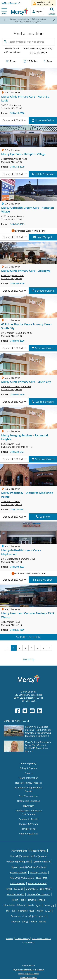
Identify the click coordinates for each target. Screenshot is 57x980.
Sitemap (10, 939)
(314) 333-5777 (17, 452)
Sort (47, 61)
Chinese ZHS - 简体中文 (14, 905)
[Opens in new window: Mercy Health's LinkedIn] (40, 711)
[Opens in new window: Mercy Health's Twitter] (25, 711)
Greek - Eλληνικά (15, 889)
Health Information (28, 778)
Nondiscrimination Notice (29, 811)
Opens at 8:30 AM (14, 174)
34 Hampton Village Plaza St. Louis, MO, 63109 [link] (14, 160)
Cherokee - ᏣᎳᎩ (26, 911)
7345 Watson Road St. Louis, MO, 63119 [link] (12, 623)
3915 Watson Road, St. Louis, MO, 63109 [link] (17, 334)
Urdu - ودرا (49, 905)
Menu (4, 11)
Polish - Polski (19, 900)
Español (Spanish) (18, 873)
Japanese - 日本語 (19, 922)
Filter (11, 61)
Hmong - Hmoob (36, 900)
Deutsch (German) (19, 856)
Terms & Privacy (22, 939)
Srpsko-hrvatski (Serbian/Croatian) (28, 867)
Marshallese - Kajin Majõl (38, 889)
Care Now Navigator (32, 21)
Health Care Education (29, 801)
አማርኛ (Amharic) (19, 851)
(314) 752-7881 (17, 509)
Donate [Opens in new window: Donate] (29, 791)
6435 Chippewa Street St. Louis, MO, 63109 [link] (12, 277)
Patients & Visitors (28, 824)
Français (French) (38, 851)
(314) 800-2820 (17, 341)
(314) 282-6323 (17, 224)
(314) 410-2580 (17, 113)
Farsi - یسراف (35, 905)
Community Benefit (29, 819)
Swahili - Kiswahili (15, 894)
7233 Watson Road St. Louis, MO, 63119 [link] (12, 503)
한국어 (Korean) (39, 856)
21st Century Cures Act (41, 939)
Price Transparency (28, 796)
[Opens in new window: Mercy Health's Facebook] (18, 711)
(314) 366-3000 (17, 283)
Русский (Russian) (42, 862)
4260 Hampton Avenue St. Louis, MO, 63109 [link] (13, 218)
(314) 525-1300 (17, 630)
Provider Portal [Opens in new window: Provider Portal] (28, 829)
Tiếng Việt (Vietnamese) (22, 878)
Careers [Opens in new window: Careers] (29, 773)
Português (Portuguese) (18, 862)
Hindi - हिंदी (41, 878)
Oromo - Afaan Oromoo (39, 894)
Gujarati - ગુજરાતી (38, 916)
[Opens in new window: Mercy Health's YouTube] (32, 711)
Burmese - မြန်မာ (19, 916)
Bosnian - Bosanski (37, 883)
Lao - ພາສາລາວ (18, 883)
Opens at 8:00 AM (14, 120)
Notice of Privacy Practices (28, 783)
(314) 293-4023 (17, 567)
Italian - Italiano (38, 922)
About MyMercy (28, 763)
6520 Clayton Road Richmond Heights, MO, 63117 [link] (17, 445)
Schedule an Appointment (28, 788)
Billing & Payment (29, 768)
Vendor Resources (28, 834)
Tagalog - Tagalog (39, 873)
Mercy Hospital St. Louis (28, 974)
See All (26, 721)
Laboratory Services (28, 978)
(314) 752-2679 (17, 167)
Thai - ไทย (11, 911)
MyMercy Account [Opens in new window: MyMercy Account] (9, 3)
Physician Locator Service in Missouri (28, 970)
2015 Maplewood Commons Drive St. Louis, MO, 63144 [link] (18, 560)
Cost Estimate (28, 814)
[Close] (54, 20)
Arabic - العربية (44, 911)
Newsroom (29, 806)
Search (52, 11)
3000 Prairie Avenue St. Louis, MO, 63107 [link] (12, 107)
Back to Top (28, 659)
